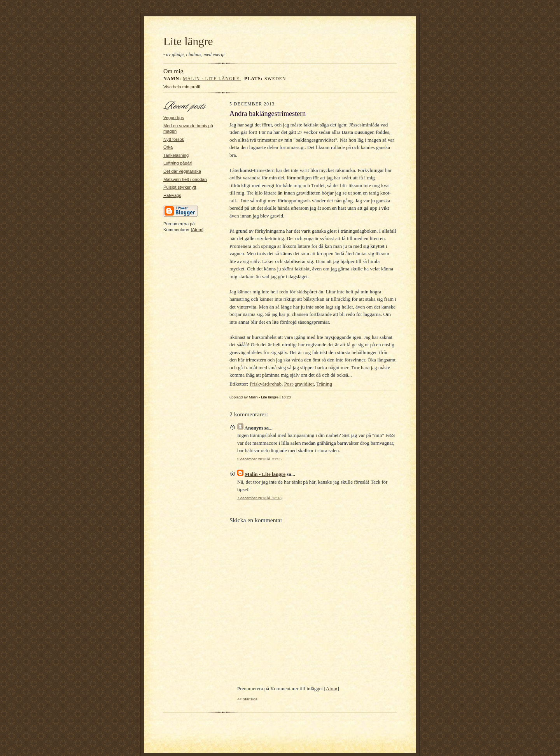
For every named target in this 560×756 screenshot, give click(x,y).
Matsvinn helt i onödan (185, 179)
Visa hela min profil (182, 87)
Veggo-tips (174, 118)
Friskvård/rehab (266, 384)
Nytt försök (174, 139)
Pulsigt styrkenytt (180, 187)
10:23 (286, 397)
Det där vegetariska (182, 171)
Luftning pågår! (178, 163)
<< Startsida (247, 699)
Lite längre (188, 41)
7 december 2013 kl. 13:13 (259, 498)
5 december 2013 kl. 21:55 (259, 459)
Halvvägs (172, 195)
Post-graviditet (299, 384)
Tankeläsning (176, 155)
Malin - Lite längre (212, 79)
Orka (168, 147)
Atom (197, 230)
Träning (324, 384)
